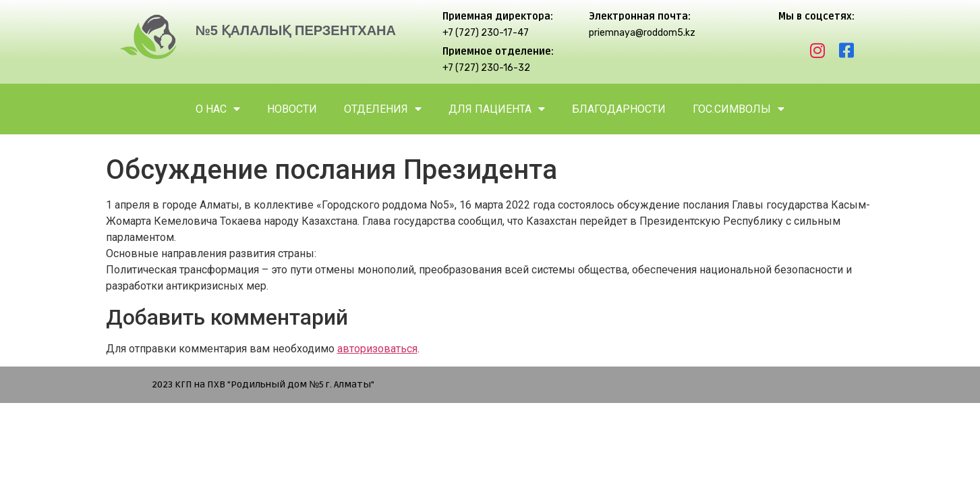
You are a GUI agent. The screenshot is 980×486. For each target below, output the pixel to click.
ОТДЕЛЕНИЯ (383, 109)
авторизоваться (377, 349)
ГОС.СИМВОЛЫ (739, 109)
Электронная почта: (640, 17)
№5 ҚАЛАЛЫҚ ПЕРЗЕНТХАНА (295, 30)
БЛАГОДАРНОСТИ (619, 109)
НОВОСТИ (292, 109)
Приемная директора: (498, 17)
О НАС (218, 109)
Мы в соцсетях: (816, 17)
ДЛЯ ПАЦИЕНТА (497, 109)
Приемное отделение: (498, 52)
